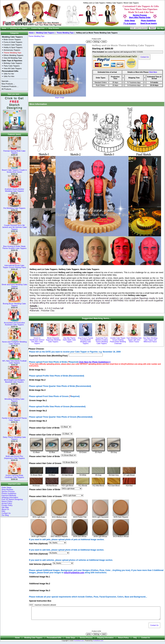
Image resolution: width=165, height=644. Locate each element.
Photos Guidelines (9, 493)
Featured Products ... (10, 86)
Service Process (8, 491)
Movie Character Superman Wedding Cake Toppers (53, 340)
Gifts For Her (9, 74)
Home (4, 28)
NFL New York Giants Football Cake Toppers (14, 361)
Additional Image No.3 (40, 591)
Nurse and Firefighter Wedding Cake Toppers (14, 342)
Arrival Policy (7, 503)
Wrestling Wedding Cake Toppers (14, 399)
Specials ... (6, 81)
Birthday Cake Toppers (13, 63)
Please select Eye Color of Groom (45, 435)
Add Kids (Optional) (39, 554)
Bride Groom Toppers (12, 39)
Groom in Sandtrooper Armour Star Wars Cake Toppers (37, 341)
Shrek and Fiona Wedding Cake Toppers (14, 285)
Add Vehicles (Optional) (40, 564)
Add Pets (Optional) (39, 544)
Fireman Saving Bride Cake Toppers (14, 151)
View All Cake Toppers (13, 68)
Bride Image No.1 (37, 370)
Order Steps (130, 21)
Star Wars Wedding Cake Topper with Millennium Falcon (150, 340)
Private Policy (7, 505)
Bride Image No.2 (37, 380)
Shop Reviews (54, 28)
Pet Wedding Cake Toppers (14, 207)
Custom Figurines (38, 28)
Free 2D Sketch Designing (12, 499)
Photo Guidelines (148, 21)
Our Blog (5, 515)
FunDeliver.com (79, 643)
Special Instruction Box (40, 601)
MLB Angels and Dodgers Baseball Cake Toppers (14, 380)
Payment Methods (9, 495)
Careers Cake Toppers (13, 45)
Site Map (160, 29)
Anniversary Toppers (12, 50)
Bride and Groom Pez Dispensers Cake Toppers (14, 456)
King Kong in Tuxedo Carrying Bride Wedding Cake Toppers (85, 341)
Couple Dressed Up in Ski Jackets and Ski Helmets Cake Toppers (14, 226)
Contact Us (6, 513)
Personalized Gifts (10, 71)
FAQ (3, 511)
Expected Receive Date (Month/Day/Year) (49, 356)
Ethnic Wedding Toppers (13, 55)
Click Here (153, 72)
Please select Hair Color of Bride (45, 456)
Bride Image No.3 (37, 390)
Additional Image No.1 (40, 577)
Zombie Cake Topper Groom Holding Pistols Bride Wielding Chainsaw (118, 341)
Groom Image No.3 (38, 421)
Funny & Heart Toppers (13, 42)
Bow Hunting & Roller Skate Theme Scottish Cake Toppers (14, 246)
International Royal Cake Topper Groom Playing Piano (14, 266)
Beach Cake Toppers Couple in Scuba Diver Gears (14, 170)
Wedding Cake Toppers (19, 28)
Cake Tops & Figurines (12, 61)
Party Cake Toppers (12, 66)
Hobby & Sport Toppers (13, 47)
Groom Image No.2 (38, 411)
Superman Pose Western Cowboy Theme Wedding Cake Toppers (102, 341)
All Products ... (7, 89)
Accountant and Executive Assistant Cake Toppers (14, 323)
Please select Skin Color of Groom (46, 496)
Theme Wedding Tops (65, 33)
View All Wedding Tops (13, 58)
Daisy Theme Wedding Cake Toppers (14, 437)
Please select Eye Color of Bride (44, 428)
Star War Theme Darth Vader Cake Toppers (69, 340)
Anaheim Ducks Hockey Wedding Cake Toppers (14, 189)
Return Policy (7, 501)
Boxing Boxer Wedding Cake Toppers (14, 304)
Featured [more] (14, 134)
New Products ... (8, 84)
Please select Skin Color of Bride (45, 489)
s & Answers (130, 24)
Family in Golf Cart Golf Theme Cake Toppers (14, 418)
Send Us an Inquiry (149, 23)
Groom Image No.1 (38, 400)
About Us (5, 509)
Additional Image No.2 (40, 584)
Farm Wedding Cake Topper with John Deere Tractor (134, 340)
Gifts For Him (9, 76)
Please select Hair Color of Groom (45, 463)
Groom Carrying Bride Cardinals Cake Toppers (14, 476)
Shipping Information (10, 497)
